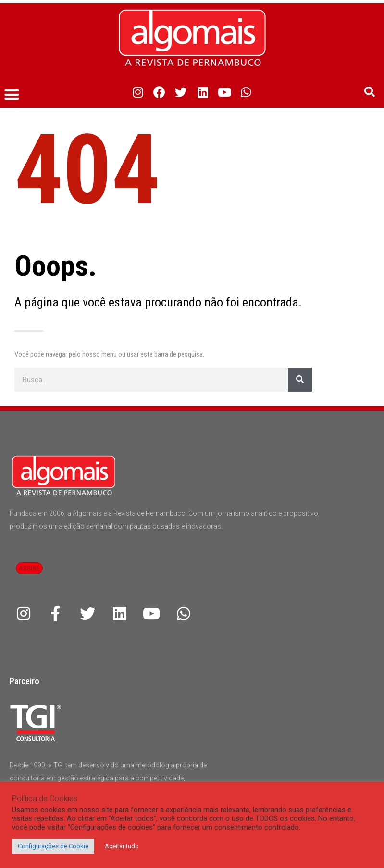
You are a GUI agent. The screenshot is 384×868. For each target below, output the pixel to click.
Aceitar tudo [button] (122, 846)
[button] (12, 95)
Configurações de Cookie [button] (53, 846)
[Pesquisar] (300, 380)
